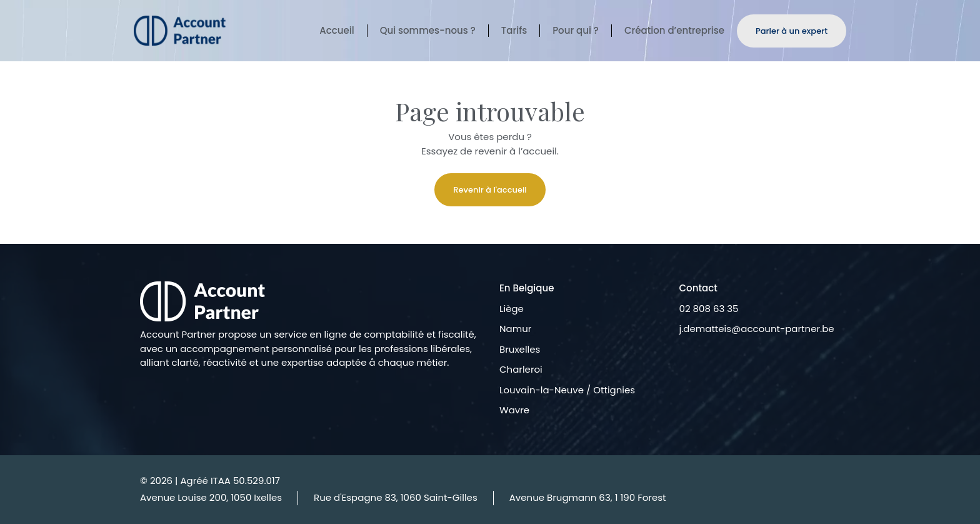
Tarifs (514, 31)
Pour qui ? (576, 31)
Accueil (337, 31)
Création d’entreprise (674, 31)
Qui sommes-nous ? (428, 31)
